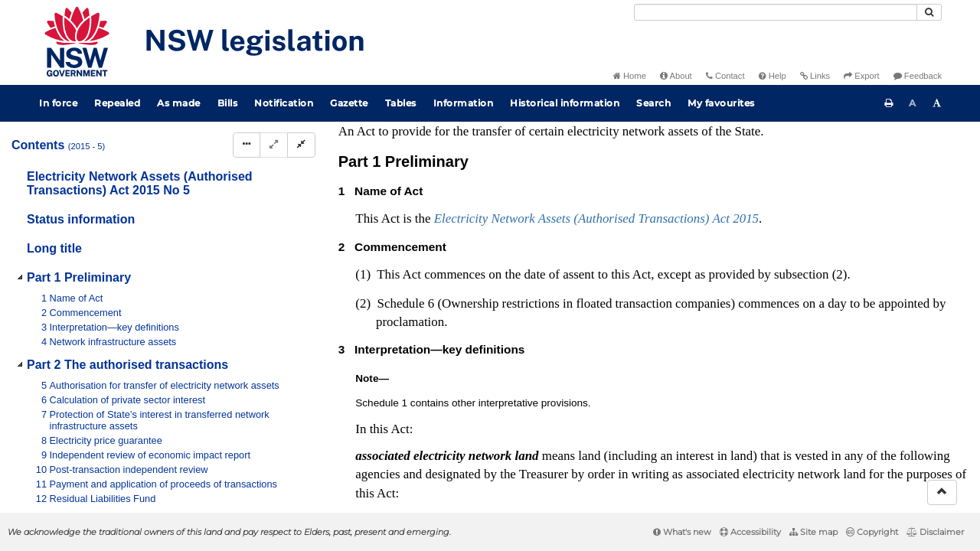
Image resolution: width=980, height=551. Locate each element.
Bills (228, 103)
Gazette (349, 103)
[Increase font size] (937, 103)
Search (653, 103)
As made (179, 103)
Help (773, 76)
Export (861, 76)
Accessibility (750, 532)
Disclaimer (935, 532)
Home (630, 76)
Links (815, 76)
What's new (682, 532)
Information (464, 103)
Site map (813, 532)
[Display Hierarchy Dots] (247, 145)
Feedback (918, 76)
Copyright (872, 532)
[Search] (776, 12)
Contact (725, 76)
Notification (284, 103)
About (676, 76)
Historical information (565, 103)
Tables (401, 103)
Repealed (117, 103)
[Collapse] (301, 145)
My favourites (721, 103)
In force (58, 103)
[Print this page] (889, 103)
